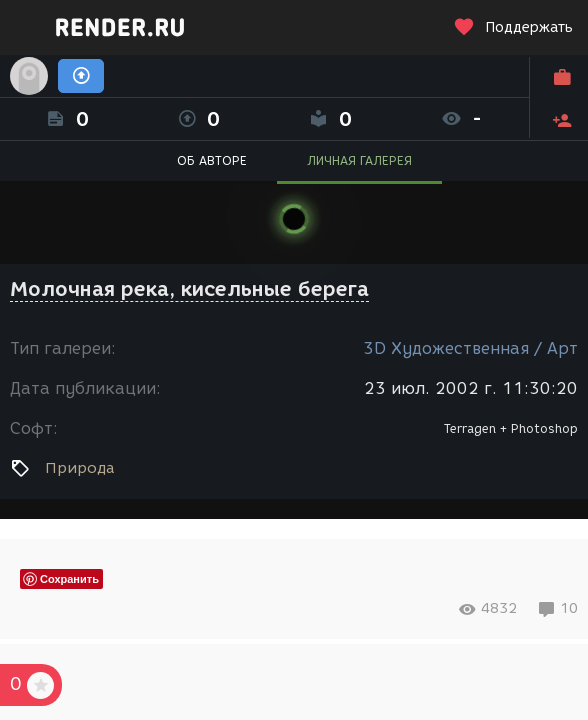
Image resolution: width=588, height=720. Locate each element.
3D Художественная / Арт (470, 348)
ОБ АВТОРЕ (212, 160)
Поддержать (513, 27)
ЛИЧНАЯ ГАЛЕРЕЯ (359, 160)
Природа (79, 468)
